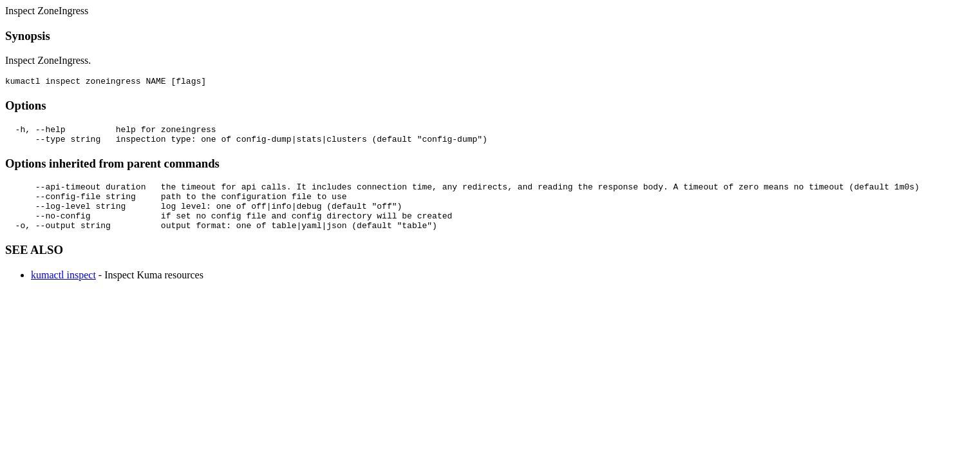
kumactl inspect (63, 290)
